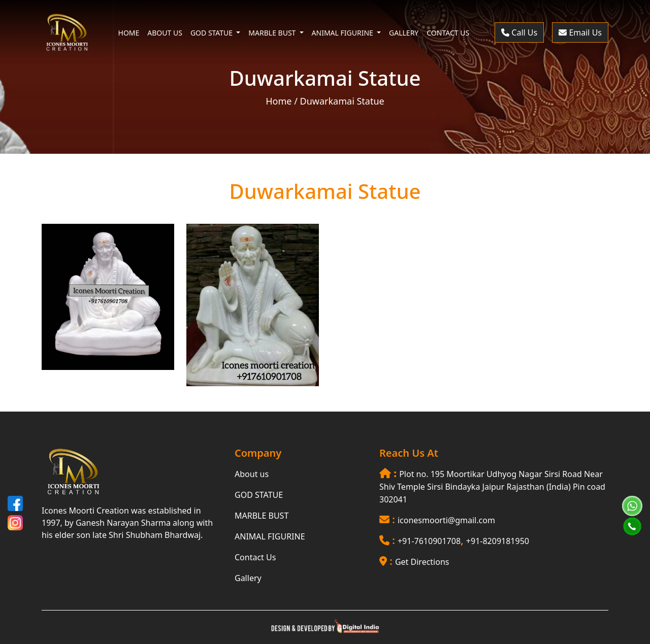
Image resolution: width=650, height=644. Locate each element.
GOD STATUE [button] (213, 33)
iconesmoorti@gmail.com (446, 520)
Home (279, 101)
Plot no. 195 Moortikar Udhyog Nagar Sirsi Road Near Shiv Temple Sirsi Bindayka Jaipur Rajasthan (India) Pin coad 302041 (492, 487)
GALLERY (404, 33)
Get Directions (422, 562)
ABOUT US (165, 33)
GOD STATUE (259, 495)
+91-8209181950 (498, 541)
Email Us (580, 32)
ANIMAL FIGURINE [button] (344, 33)
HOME (129, 33)
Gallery (248, 578)
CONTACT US (448, 33)
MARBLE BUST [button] (273, 33)
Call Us (519, 32)
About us (252, 474)
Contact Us (255, 557)
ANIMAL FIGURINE (270, 536)
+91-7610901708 (429, 541)
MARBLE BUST (262, 516)
